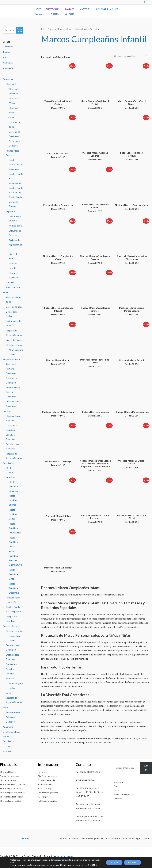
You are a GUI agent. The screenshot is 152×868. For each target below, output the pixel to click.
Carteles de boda (14, 308)
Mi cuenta (119, 785)
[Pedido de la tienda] (131, 56)
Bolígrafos (11, 667)
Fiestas (38, 14)
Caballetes (24, 841)
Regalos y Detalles (12, 628)
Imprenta (53, 14)
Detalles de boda (14, 347)
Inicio (44, 29)
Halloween (8, 754)
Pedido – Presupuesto (125, 797)
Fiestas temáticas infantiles (11, 475)
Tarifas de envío (46, 787)
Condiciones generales (49, 795)
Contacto (118, 801)
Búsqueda (19, 30)
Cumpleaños (9, 465)
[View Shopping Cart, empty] (145, 2)
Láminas (10, 284)
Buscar (146, 771)
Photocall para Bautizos (12, 791)
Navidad (7, 749)
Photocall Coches (9, 775)
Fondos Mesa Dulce (107, 9)
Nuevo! (38, 9)
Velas (9, 696)
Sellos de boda (13, 715)
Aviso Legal (44, 799)
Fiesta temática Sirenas (13, 502)
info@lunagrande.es (86, 783)
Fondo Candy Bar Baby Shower (15, 203)
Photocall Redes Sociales (12, 799)
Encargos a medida (47, 783)
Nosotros (43, 775)
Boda (6, 294)
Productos (8, 80)
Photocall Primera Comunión (11, 371)
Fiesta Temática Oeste (13, 544)
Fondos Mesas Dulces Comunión (16, 166)
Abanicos (10, 681)
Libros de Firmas (14, 342)
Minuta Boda (15, 227)
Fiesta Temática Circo (13, 576)
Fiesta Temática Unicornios (14, 489)
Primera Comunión (12, 361)
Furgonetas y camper (10, 779)
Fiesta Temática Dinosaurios (15, 530)
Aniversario (9, 730)
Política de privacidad (48, 804)
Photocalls (53, 9)
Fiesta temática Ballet (13, 516)
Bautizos (7, 413)
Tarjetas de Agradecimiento (16, 246)
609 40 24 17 (83, 799)
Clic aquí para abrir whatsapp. (90, 819)
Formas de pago (46, 791)
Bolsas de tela (13, 289)
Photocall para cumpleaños (13, 795)
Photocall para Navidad (12, 804)
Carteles (85, 9)
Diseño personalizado (49, 779)
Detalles (70, 14)
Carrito (117, 793)
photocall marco (57, 738)
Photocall (11, 85)
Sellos (6, 710)
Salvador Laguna (65, 859)
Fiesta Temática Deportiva (14, 590)
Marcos (70, 9)
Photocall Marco (66, 29)
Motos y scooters (9, 783)
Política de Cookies (69, 841)
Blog (116, 789)
